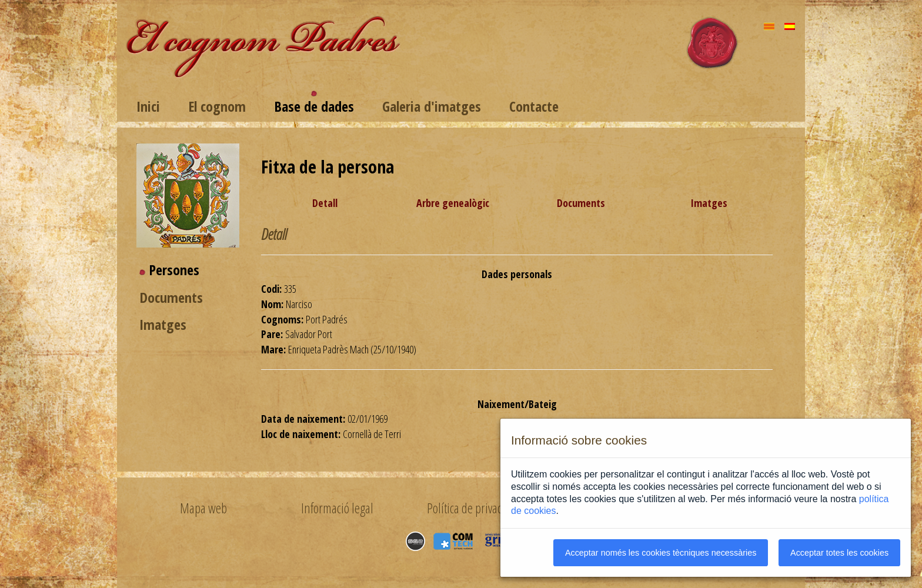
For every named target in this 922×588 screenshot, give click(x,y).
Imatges (163, 324)
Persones (174, 270)
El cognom (217, 106)
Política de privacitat (471, 508)
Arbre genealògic (453, 203)
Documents (171, 297)
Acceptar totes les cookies (839, 553)
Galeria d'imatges (432, 106)
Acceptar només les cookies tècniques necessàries (661, 553)
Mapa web (203, 508)
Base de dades (314, 106)
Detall (325, 203)
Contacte (534, 106)
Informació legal (337, 508)
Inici (148, 106)
